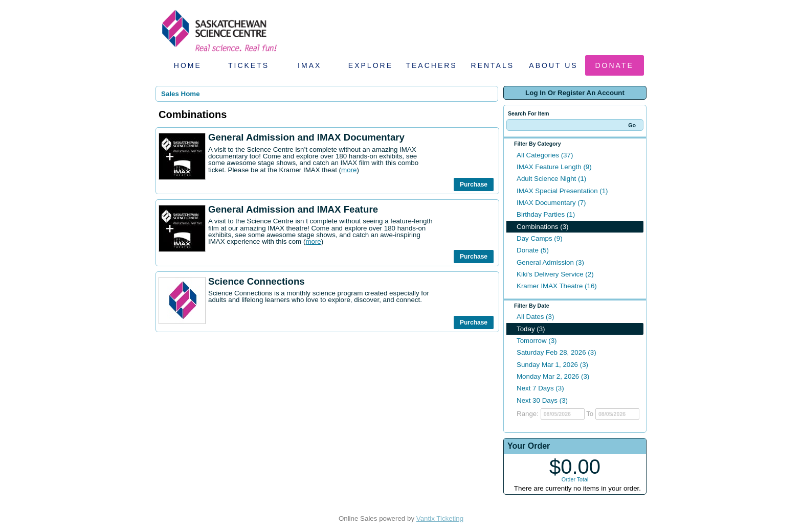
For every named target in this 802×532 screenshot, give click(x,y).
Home (188, 65)
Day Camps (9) (540, 238)
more (349, 170)
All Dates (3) (535, 317)
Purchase (474, 184)
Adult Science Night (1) (551, 179)
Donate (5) (533, 250)
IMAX (309, 65)
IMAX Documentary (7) (551, 203)
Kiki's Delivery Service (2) (555, 274)
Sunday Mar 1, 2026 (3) (552, 365)
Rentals (493, 65)
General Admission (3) (550, 262)
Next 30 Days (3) (542, 400)
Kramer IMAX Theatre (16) (557, 286)
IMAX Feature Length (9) (554, 167)
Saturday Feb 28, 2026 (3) (556, 352)
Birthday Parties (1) (546, 214)
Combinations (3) (542, 227)
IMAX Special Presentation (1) (562, 191)
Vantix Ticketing (440, 518)
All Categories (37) (545, 155)
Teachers (431, 65)
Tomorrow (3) (537, 341)
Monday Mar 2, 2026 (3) (553, 376)
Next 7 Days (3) (540, 388)
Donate (615, 65)
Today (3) (531, 329)
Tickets (249, 65)
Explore (371, 65)
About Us (553, 65)
